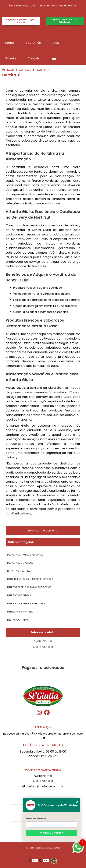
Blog (56, 43)
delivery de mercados (20, 563)
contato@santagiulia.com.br (43, 786)
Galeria (10, 58)
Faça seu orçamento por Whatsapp (65, 21)
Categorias (25, 70)
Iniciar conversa (52, 833)
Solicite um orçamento (43, 531)
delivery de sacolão (19, 571)
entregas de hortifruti (21, 612)
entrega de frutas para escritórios (29, 587)
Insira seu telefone (36, 819)
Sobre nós (33, 43)
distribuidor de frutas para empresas (30, 579)
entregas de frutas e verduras (26, 603)
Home (9, 43)
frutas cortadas (18, 620)
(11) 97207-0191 (43, 647)
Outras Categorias (21, 542)
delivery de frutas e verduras (25, 555)
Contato (34, 58)
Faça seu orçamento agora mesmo (21, 21)
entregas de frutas (19, 595)
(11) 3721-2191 (43, 641)
